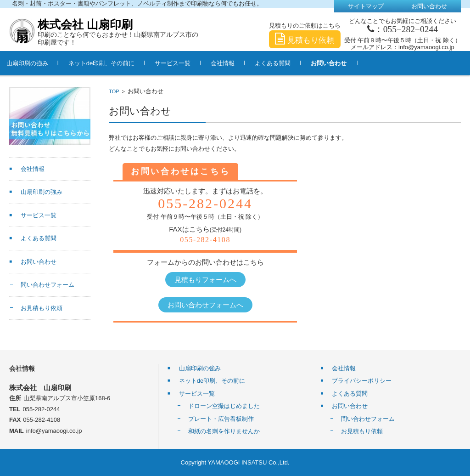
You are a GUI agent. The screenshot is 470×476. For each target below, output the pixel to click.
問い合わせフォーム (48, 285)
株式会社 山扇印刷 (85, 25)
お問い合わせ (341, 63)
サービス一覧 (185, 63)
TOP (114, 91)
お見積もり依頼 (42, 308)
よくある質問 (285, 63)
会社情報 (235, 63)
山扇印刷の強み (40, 63)
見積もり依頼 (305, 40)
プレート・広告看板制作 (221, 419)
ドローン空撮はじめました (224, 406)
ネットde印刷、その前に (114, 63)
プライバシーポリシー (362, 381)
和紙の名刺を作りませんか (224, 431)
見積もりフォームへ (205, 280)
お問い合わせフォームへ (205, 305)
